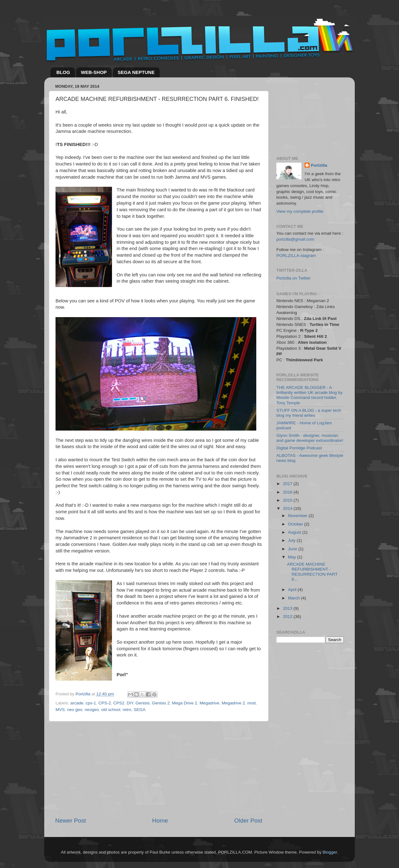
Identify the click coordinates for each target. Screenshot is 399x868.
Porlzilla (319, 165)
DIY (130, 703)
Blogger (330, 852)
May (293, 557)
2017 (288, 484)
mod (251, 703)
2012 (288, 617)
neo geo (75, 710)
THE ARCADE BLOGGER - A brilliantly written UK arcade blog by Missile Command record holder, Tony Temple (309, 395)
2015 (288, 500)
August (295, 532)
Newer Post (71, 821)
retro (127, 710)
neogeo (92, 710)
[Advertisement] (159, 769)
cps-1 (91, 703)
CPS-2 (105, 703)
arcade (77, 703)
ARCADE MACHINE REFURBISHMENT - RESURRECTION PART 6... (312, 572)
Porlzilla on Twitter (293, 278)
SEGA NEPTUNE (136, 72)
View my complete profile (300, 211)
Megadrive (209, 703)
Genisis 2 (161, 703)
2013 (288, 608)
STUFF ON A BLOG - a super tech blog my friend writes (309, 413)
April (293, 590)
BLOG (63, 72)
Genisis (143, 703)
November (298, 516)
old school (111, 710)
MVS (60, 710)
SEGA (140, 710)
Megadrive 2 (233, 703)
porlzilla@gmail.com (295, 239)
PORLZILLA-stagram (296, 256)
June (293, 549)
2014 (288, 508)
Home (160, 821)
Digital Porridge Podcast (299, 448)
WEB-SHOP (94, 72)
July (292, 540)
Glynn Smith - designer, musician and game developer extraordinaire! (310, 438)
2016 (288, 492)
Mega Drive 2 (184, 703)
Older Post (248, 821)
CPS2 (119, 703)
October (296, 524)
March (294, 598)
